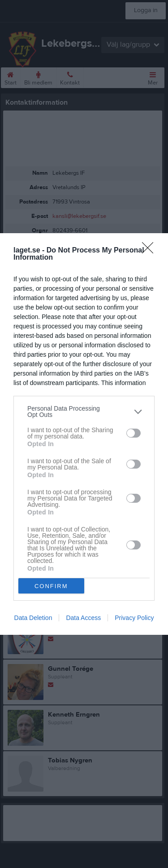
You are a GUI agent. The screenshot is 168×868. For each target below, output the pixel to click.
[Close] (151, 251)
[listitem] (84, 412)
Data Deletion (33, 618)
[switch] (134, 433)
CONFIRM (51, 586)
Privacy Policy (134, 618)
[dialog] (84, 434)
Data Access (83, 618)
